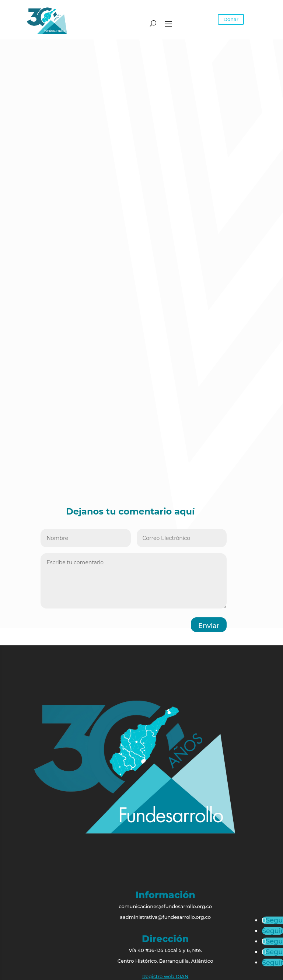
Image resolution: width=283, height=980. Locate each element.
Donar (231, 19)
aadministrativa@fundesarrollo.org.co (165, 917)
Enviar (209, 626)
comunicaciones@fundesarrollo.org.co (165, 906)
